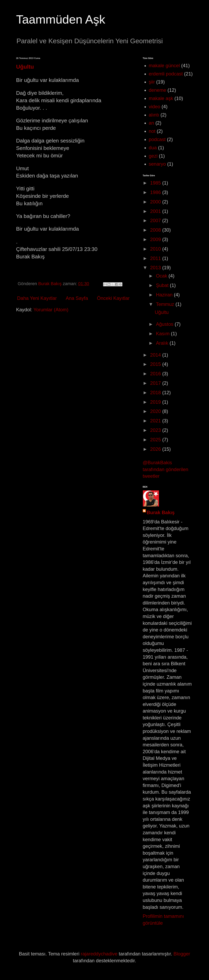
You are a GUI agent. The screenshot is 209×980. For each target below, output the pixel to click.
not (152, 131)
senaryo (157, 164)
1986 (156, 192)
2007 (156, 220)
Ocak (162, 276)
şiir (152, 82)
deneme (157, 90)
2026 (156, 449)
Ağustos (165, 324)
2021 (156, 421)
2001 (156, 211)
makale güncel (164, 66)
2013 (156, 268)
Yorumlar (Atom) (51, 310)
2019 (156, 402)
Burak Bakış (161, 512)
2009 (156, 239)
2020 (156, 411)
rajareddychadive (99, 954)
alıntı (154, 115)
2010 (156, 249)
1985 (156, 183)
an (151, 123)
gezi (153, 156)
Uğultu (25, 67)
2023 (156, 430)
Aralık (163, 343)
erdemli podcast (166, 74)
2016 (156, 374)
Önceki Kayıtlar (113, 298)
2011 (156, 258)
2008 (156, 230)
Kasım (163, 334)
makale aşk (161, 98)
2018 (156, 393)
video (154, 107)
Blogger (182, 954)
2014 (156, 355)
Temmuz (166, 304)
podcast (157, 139)
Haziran (165, 295)
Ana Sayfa (77, 298)
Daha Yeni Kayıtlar (37, 298)
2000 (156, 202)
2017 (156, 383)
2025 (156, 440)
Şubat (163, 285)
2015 (156, 364)
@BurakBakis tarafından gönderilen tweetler (165, 469)
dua (153, 148)
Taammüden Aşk (61, 19)
